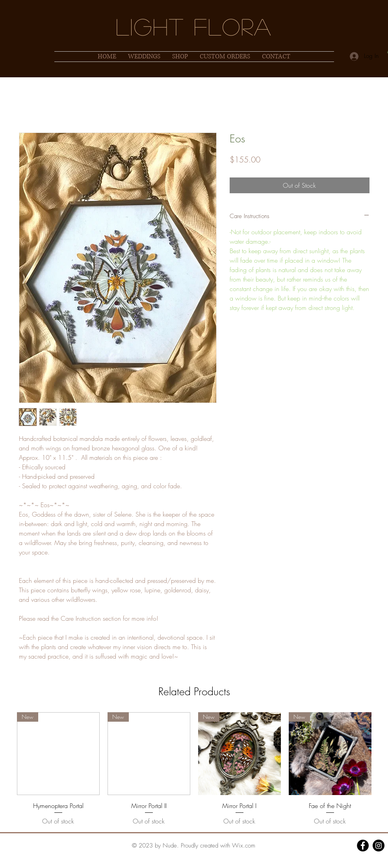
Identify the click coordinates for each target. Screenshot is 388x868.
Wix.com (244, 846)
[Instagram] (379, 846)
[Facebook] (363, 846)
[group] (194, 769)
